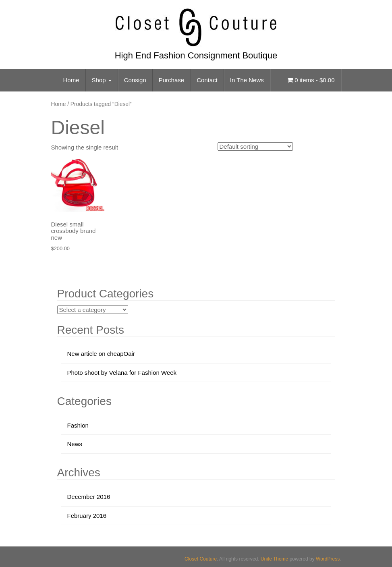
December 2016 (89, 497)
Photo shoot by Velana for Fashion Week (122, 373)
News (75, 444)
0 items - (311, 80)
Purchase (171, 80)
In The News (247, 80)
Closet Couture (201, 559)
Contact (207, 80)
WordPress (328, 559)
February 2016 (87, 516)
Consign (135, 80)
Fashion (78, 425)
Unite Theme (274, 559)
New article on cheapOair (101, 354)
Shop (102, 80)
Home (71, 80)
